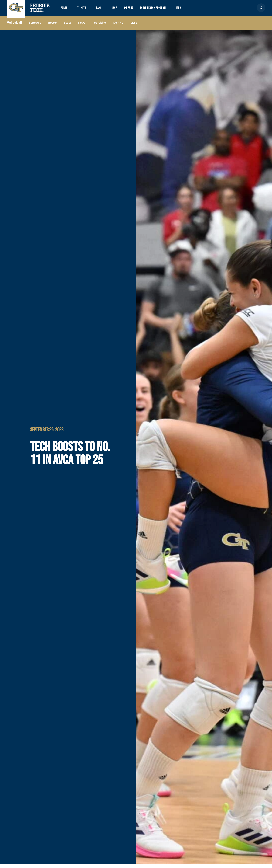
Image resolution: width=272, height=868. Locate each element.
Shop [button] (121, 10)
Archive (118, 27)
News (82, 27)
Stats (67, 27)
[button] (261, 10)
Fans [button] (104, 10)
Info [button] (193, 10)
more (134, 27)
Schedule (35, 27)
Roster (53, 27)
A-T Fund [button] (137, 10)
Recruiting (99, 27)
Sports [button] (64, 10)
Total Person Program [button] (164, 10)
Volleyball (14, 27)
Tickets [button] (85, 10)
